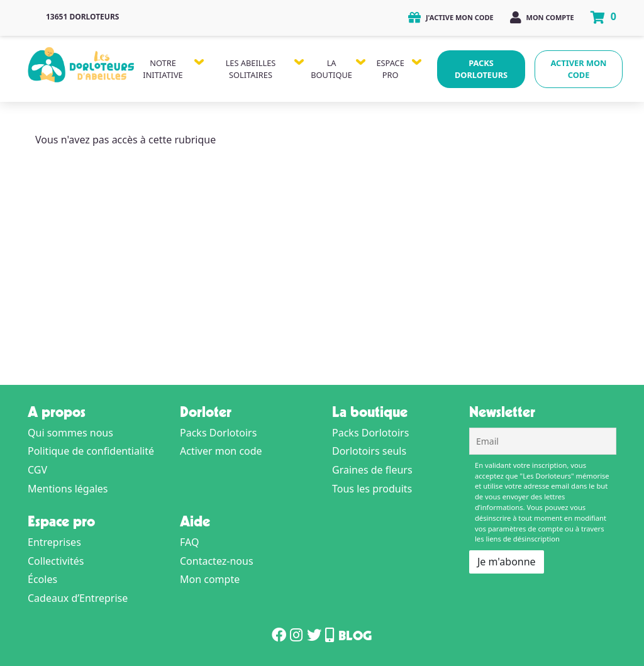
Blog (355, 637)
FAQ (189, 542)
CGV (37, 470)
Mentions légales (68, 489)
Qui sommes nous (70, 433)
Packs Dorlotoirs (218, 433)
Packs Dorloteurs (481, 69)
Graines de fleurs (372, 470)
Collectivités (56, 561)
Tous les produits (372, 489)
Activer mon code (579, 69)
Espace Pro (390, 69)
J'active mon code (451, 17)
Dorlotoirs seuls (369, 451)
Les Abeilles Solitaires (251, 69)
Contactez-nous (217, 561)
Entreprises (54, 542)
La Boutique (331, 69)
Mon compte (542, 17)
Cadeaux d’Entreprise (78, 598)
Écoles (42, 579)
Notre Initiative (163, 69)
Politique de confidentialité (91, 451)
